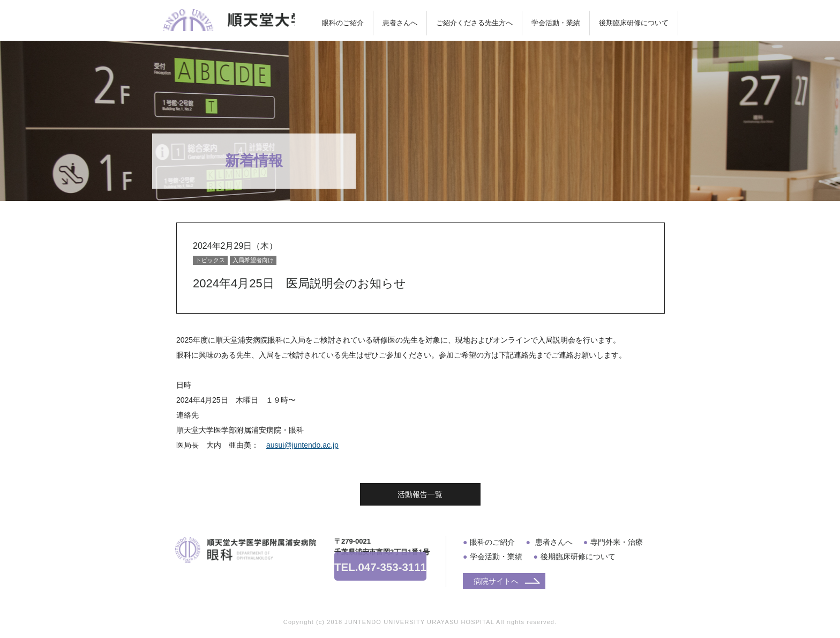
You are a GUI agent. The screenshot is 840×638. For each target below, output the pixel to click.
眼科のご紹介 (343, 23)
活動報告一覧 (420, 494)
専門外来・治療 (617, 542)
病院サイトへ (496, 581)
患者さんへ (400, 23)
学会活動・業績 (556, 23)
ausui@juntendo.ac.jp (302, 445)
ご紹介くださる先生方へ (474, 23)
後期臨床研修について (634, 23)
